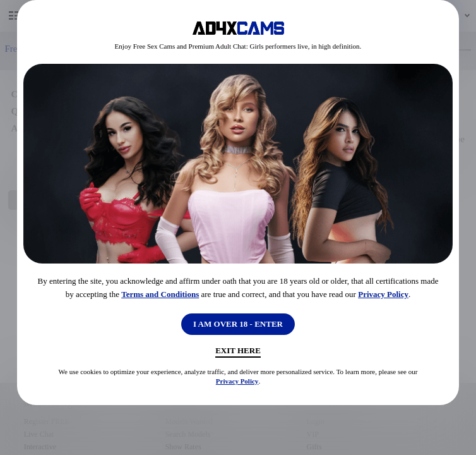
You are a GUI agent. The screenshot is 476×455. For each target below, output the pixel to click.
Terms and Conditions (160, 294)
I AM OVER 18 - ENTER (238, 324)
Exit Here (238, 350)
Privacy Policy (383, 294)
